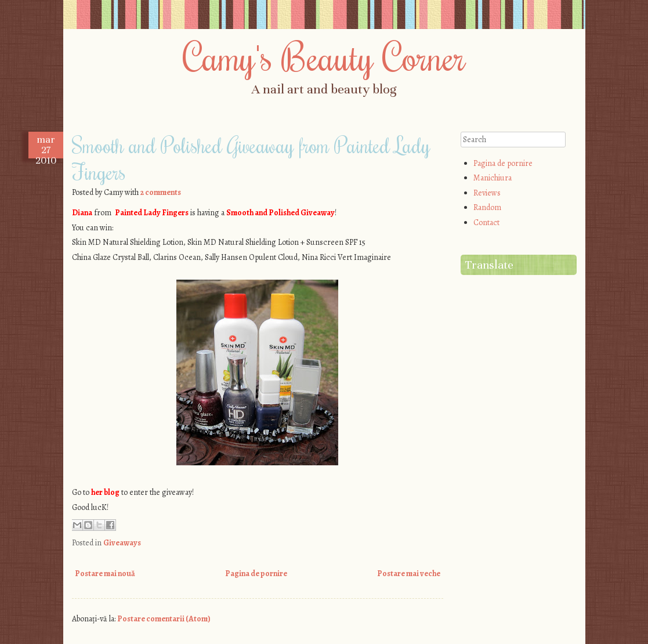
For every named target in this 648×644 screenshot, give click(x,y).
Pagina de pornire (256, 574)
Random (487, 207)
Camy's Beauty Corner (324, 56)
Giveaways (122, 543)
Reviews (487, 193)
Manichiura (493, 178)
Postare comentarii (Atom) (164, 619)
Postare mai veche (409, 574)
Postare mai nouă (105, 574)
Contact (486, 222)
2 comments (161, 192)
